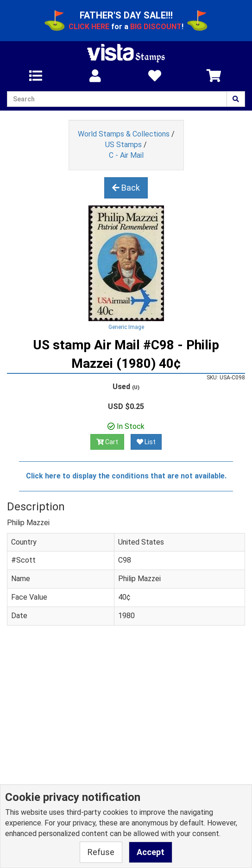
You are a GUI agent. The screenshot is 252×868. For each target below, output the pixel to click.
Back (126, 188)
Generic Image (126, 327)
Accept (151, 852)
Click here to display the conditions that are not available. (126, 476)
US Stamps (123, 145)
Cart (107, 442)
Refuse (101, 852)
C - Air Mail (126, 155)
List (146, 442)
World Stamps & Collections (124, 134)
